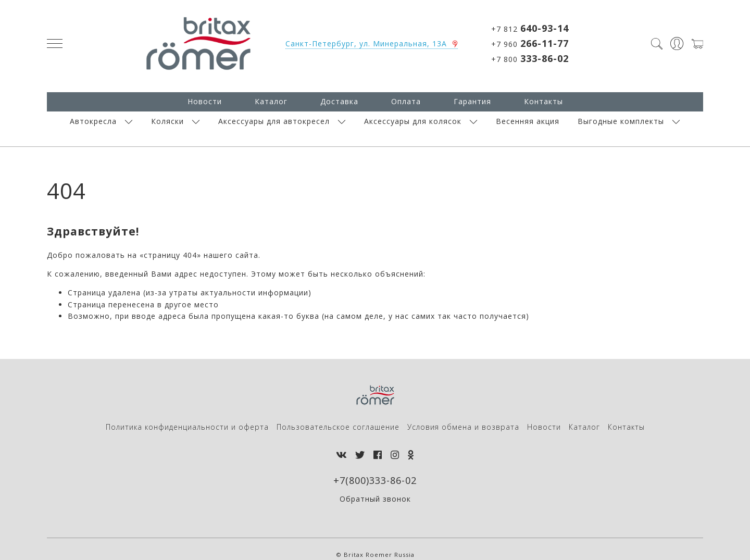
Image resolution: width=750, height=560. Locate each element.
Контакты (543, 101)
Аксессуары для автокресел (274, 121)
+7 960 (530, 43)
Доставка (339, 101)
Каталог (271, 101)
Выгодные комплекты (621, 121)
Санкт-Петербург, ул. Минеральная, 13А (366, 43)
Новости (205, 101)
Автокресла (93, 121)
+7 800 (530, 58)
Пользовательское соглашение (338, 427)
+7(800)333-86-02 (375, 480)
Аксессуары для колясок (413, 121)
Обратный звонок (375, 499)
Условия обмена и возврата (463, 427)
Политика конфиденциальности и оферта (187, 427)
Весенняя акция (528, 121)
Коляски (167, 121)
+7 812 (530, 28)
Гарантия (472, 101)
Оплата (406, 101)
